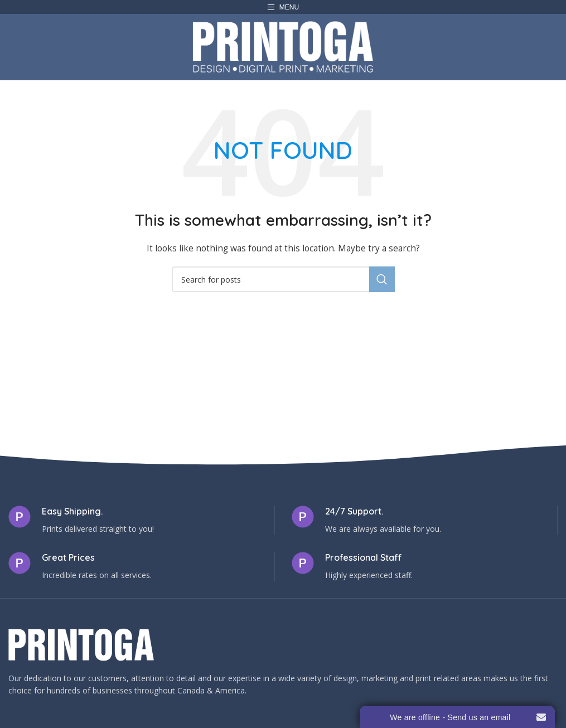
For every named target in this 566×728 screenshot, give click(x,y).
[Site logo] (283, 46)
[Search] (283, 279)
